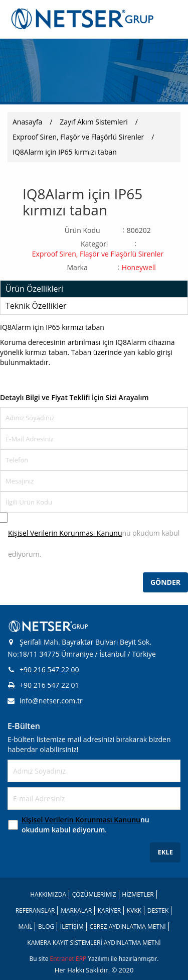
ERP (82, 959)
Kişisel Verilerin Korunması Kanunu (65, 533)
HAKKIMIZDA (48, 894)
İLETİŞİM (72, 927)
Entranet (63, 959)
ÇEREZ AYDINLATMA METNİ (127, 927)
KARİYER (109, 910)
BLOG (46, 927)
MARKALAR (76, 910)
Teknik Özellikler (36, 306)
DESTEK (158, 910)
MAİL (25, 927)
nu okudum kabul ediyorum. (85, 825)
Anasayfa (27, 122)
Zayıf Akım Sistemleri (93, 122)
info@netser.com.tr (45, 701)
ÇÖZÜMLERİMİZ (94, 894)
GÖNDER (165, 582)
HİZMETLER (138, 894)
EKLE (165, 852)
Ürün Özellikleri (34, 289)
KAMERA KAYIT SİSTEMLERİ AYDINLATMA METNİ (94, 943)
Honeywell (139, 267)
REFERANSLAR (35, 910)
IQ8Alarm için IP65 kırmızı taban (65, 152)
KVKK (134, 910)
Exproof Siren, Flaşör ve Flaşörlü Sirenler (78, 137)
